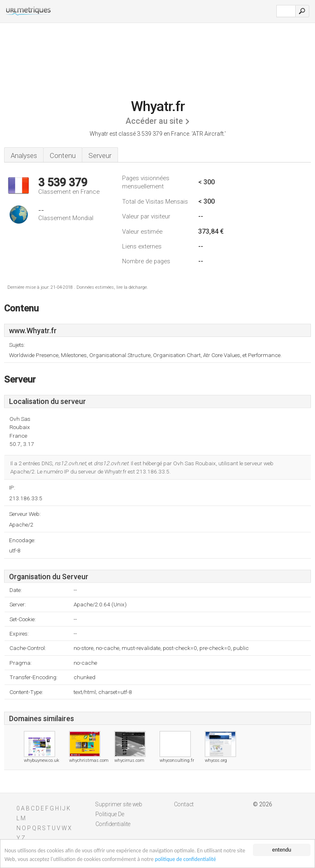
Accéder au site (154, 121)
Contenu (63, 155)
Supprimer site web (119, 804)
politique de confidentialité (186, 860)
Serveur (100, 155)
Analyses (24, 155)
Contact (184, 804)
